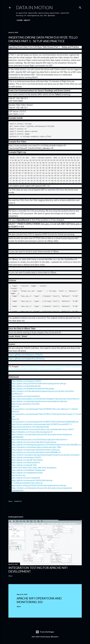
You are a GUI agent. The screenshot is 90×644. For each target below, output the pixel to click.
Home (19, 20)
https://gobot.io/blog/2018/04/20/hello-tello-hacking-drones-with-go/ (39, 384)
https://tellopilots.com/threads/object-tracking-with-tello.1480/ (36, 447)
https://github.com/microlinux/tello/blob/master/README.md (36, 452)
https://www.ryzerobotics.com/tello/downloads (30, 427)
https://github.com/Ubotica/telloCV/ (26, 396)
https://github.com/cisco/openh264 (26, 478)
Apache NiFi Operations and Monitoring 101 (39, 600)
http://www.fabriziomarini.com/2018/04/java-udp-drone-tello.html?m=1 (40, 440)
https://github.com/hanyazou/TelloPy (26, 381)
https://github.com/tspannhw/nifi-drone (26, 359)
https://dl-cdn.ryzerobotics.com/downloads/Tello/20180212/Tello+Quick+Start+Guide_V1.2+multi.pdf (46, 414)
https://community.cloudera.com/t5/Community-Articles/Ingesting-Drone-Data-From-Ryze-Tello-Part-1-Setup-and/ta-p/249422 (45, 368)
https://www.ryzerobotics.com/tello (26, 404)
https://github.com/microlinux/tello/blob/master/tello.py (34, 442)
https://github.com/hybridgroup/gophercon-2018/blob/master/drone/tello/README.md (46, 445)
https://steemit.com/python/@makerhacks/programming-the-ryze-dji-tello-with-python (46, 455)
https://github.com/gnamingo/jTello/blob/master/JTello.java (36, 450)
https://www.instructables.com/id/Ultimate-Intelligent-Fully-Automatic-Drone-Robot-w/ (46, 399)
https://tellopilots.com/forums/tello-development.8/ (32, 432)
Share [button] (10, 501)
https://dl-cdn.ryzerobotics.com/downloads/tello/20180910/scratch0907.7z (42, 424)
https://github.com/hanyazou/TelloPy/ (26, 355)
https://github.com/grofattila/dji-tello (26, 386)
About (26, 20)
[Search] (80, 7)
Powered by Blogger (45, 632)
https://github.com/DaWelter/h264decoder (29, 470)
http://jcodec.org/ (19, 475)
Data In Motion (34, 7)
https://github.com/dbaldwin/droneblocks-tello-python (33, 389)
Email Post (18, 501)
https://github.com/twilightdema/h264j (27, 473)
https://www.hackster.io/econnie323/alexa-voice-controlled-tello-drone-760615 (43, 429)
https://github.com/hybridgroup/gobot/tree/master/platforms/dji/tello (39, 401)
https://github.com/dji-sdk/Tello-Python (27, 460)
